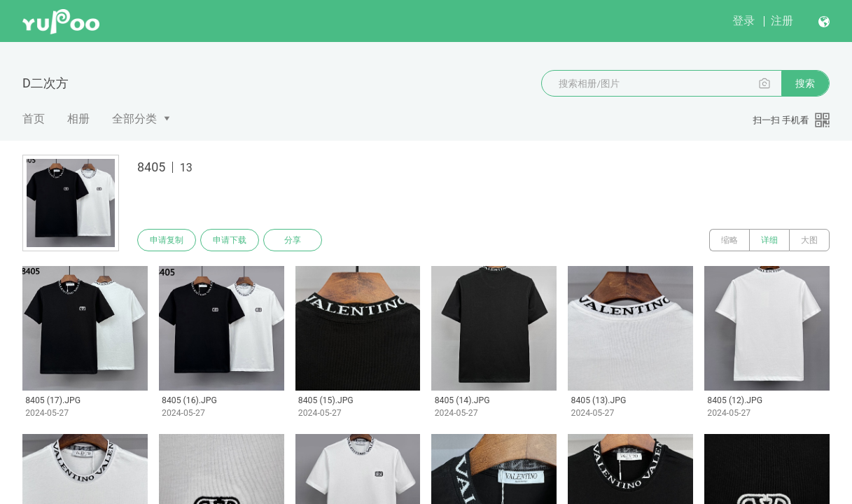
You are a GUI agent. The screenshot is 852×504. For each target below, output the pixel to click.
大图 (809, 240)
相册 (78, 119)
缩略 (729, 240)
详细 (769, 240)
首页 (34, 119)
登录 (743, 21)
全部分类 (134, 119)
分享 (293, 240)
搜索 (805, 83)
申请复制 (167, 240)
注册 (782, 21)
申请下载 (230, 240)
